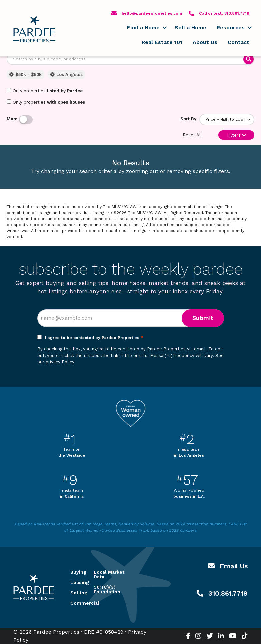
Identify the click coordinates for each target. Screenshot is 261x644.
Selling (74, 593)
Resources (231, 28)
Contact (238, 42)
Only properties (45, 91)
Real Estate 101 (162, 42)
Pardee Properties (34, 29)
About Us (205, 42)
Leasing (74, 582)
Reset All (192, 135)
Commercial (74, 603)
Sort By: (189, 119)
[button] (164, 28)
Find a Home (143, 28)
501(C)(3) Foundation (107, 589)
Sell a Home (190, 28)
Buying (74, 572)
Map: (12, 119)
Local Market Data (109, 574)
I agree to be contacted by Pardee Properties (94, 338)
